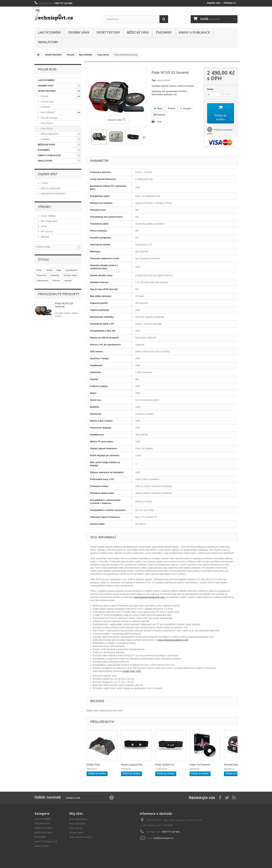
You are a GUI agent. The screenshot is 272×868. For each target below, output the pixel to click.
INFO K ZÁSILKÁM (50, 188)
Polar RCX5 (46, 129)
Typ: (154, 80)
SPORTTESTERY (108, 32)
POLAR (44, 96)
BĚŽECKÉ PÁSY (138, 32)
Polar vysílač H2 (165, 765)
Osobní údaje (76, 833)
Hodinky (55, 275)
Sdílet (172, 108)
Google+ (186, 108)
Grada (44, 226)
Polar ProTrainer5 (200, 765)
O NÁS (44, 183)
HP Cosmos (47, 232)
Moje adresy (76, 828)
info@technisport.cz (163, 838)
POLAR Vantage (49, 118)
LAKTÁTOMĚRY (49, 32)
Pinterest (160, 115)
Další (144, 137)
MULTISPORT (48, 112)
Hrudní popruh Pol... (133, 765)
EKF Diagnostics (49, 221)
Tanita (49, 270)
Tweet (158, 108)
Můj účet (76, 813)
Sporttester (71, 270)
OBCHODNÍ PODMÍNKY (53, 194)
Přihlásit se (230, 3)
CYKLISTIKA (47, 102)
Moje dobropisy (78, 824)
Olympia (45, 237)
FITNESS (45, 107)
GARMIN (45, 139)
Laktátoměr (42, 281)
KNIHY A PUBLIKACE (194, 32)
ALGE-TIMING (48, 216)
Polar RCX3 (46, 123)
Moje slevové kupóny (81, 837)
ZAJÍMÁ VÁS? (48, 174)
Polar (39, 270)
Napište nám (214, 3)
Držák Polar (93, 765)
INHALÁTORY (48, 42)
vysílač (68, 281)
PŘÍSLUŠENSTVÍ (49, 134)
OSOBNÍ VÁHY (79, 32)
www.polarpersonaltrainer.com (149, 597)
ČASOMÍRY (164, 32)
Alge (59, 270)
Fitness (56, 281)
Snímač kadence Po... (237, 765)
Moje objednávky (78, 819)
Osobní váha (70, 275)
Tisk (159, 122)
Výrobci (45, 207)
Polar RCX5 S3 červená (64, 305)
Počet (210, 89)
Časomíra (41, 275)
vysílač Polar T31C (132, 671)
